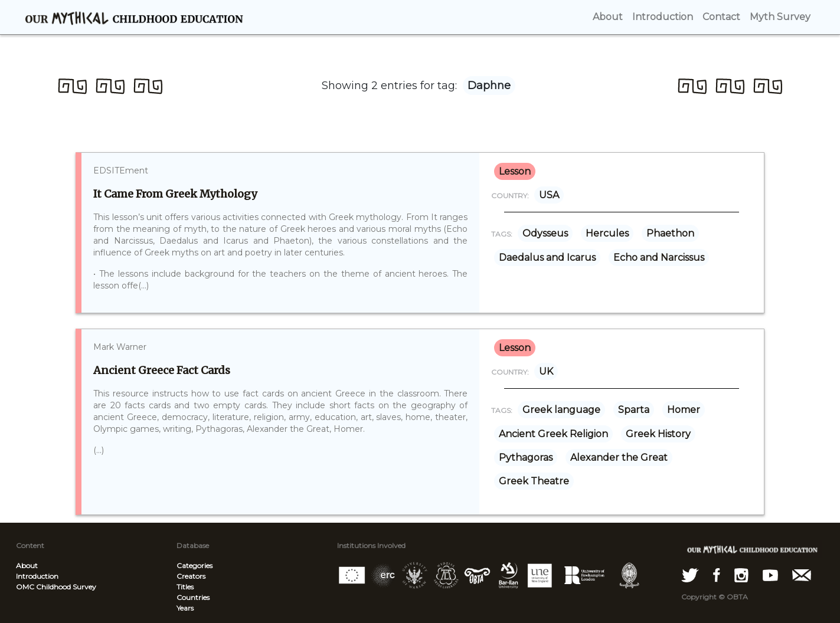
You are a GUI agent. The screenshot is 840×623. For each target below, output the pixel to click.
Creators (191, 576)
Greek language (561, 410)
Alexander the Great (619, 458)
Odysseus (545, 233)
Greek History (658, 434)
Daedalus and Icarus (547, 258)
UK (546, 371)
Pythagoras (526, 458)
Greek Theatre (534, 481)
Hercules (607, 233)
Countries (193, 597)
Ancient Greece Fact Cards (162, 370)
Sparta (634, 410)
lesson (515, 171)
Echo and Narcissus (659, 258)
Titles (185, 587)
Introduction (37, 576)
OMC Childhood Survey (56, 587)
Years (185, 608)
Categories (195, 565)
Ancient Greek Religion (553, 434)
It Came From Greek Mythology (175, 194)
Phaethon (670, 233)
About (27, 565)
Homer (684, 410)
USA (549, 195)
